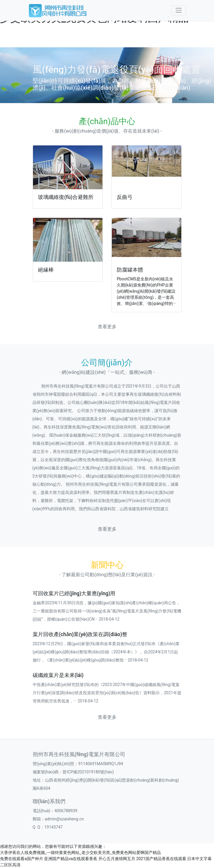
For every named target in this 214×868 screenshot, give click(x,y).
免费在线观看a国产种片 (22, 859)
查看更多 (107, 327)
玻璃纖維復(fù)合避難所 (66, 197)
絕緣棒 (46, 270)
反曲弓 (125, 197)
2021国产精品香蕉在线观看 (161, 859)
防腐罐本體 (130, 270)
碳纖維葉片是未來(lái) (58, 675)
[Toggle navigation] (179, 10)
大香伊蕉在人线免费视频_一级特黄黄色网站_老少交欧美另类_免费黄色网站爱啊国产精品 (80, 853)
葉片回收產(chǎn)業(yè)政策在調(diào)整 (80, 634)
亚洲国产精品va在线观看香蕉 (71, 859)
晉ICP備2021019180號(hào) (88, 772)
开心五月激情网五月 (117, 859)
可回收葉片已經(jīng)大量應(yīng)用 (74, 593)
